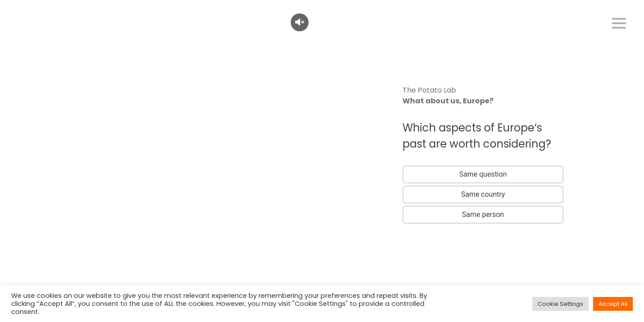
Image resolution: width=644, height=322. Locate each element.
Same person (483, 214)
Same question (483, 174)
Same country (483, 194)
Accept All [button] (613, 304)
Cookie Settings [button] (560, 304)
